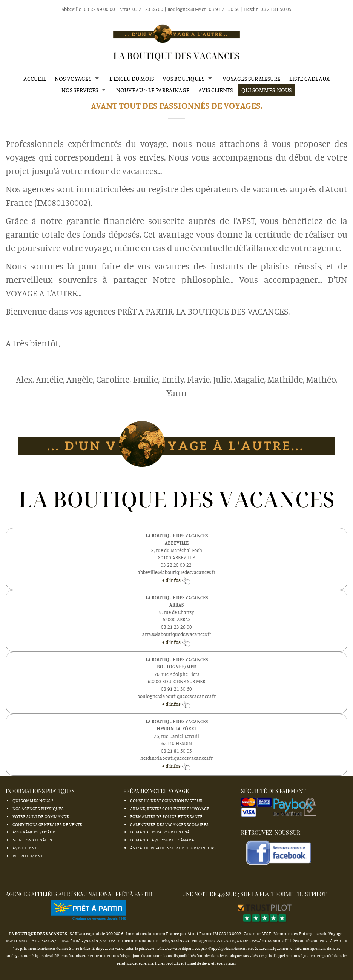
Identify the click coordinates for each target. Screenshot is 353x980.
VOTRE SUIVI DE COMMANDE (41, 816)
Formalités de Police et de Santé (166, 816)
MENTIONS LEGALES (32, 840)
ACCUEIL (35, 79)
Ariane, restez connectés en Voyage (170, 808)
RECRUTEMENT (28, 856)
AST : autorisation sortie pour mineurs (173, 848)
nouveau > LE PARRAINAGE (153, 90)
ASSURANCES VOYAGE (34, 832)
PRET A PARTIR (333, 941)
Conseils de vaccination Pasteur (166, 800)
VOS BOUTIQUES (183, 79)
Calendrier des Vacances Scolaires (169, 824)
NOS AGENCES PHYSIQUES (38, 808)
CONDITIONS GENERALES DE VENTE (47, 824)
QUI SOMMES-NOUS (266, 90)
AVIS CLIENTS (216, 90)
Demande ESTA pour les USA (160, 832)
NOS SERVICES (80, 90)
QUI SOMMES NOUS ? (33, 800)
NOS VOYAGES (73, 79)
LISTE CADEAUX (309, 79)
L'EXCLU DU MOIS (132, 79)
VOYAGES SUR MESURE (252, 79)
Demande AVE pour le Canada (162, 840)
